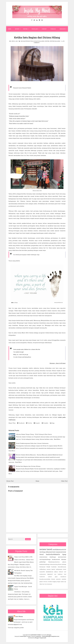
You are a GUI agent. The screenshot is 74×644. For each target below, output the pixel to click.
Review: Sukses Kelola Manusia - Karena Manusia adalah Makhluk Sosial (39, 455)
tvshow (61, 572)
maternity (58, 579)
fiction (60, 564)
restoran (45, 582)
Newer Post (10, 481)
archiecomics (43, 574)
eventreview (43, 557)
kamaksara (63, 577)
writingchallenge (55, 41)
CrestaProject (23, 636)
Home (10, 29)
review (43, 549)
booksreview (56, 559)
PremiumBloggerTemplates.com (50, 636)
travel (49, 549)
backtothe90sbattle (53, 554)
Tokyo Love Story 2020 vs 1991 (23, 557)
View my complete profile (16, 627)
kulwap (64, 564)
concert (49, 569)
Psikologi (53, 29)
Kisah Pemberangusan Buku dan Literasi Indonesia (32, 443)
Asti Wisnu (19, 616)
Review (17, 29)
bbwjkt (48, 567)
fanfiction (60, 574)
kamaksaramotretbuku (45, 579)
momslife (42, 572)
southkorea (57, 549)
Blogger (49, 635)
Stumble (45, 423)
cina (55, 574)
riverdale (50, 582)
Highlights (63, 29)
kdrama (64, 559)
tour (43, 584)
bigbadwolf (50, 574)
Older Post (64, 481)
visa (46, 584)
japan (56, 577)
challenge (53, 557)
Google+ (37, 423)
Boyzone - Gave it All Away (58, 363)
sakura (56, 572)
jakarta (64, 562)
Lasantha (38, 636)
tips (65, 582)
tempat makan (60, 582)
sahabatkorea (49, 572)
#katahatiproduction (27, 41)
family (53, 569)
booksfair (54, 567)
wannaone (49, 584)
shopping (54, 582)
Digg (52, 423)
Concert (44, 29)
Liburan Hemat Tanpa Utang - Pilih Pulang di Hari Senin (34, 434)
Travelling (35, 29)
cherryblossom (62, 567)
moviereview (62, 557)
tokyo (41, 584)
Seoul (42, 554)
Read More (57, 439)
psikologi (43, 562)
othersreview (51, 552)
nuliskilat (64, 579)
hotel (65, 569)
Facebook (21, 423)
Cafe (65, 572)
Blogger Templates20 (40, 638)
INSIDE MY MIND (36, 635)
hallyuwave (59, 569)
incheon (50, 577)
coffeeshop (43, 569)
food (65, 574)
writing (47, 41)
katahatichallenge (39, 41)
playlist (41, 582)
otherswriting (54, 564)
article (64, 549)
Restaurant (42, 567)
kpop (64, 554)
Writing (25, 29)
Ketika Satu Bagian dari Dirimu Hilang (37, 37)
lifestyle (53, 579)
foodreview (42, 577)
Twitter (29, 423)
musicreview (61, 552)
